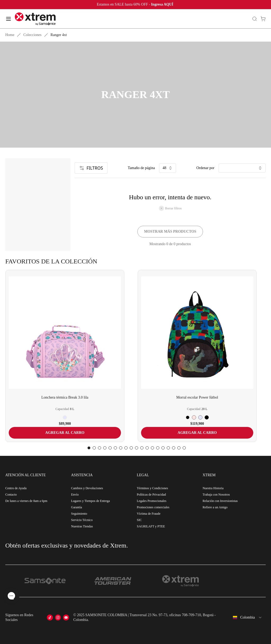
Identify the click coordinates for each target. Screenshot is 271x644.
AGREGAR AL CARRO (65, 433)
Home (10, 35)
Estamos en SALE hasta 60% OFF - (136, 4)
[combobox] (247, 617)
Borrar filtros (170, 208)
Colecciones (32, 35)
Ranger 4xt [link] (59, 35)
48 (168, 168)
